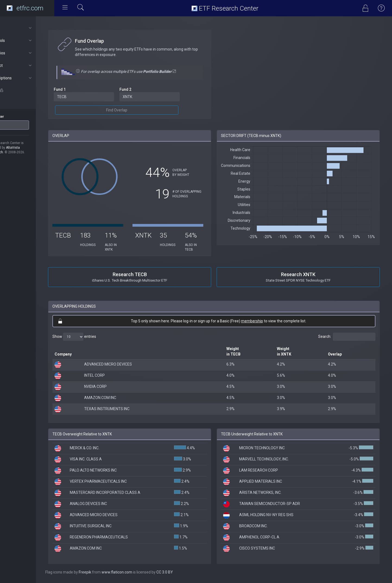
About (29, 28)
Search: (347, 337)
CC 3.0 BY (183, 572)
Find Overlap (131, 110)
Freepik (103, 572)
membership (261, 321)
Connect (29, 66)
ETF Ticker (15, 117)
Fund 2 (140, 89)
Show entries (93, 337)
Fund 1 (78, 89)
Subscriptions (29, 78)
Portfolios (29, 53)
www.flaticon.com (135, 572)
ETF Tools (29, 40)
